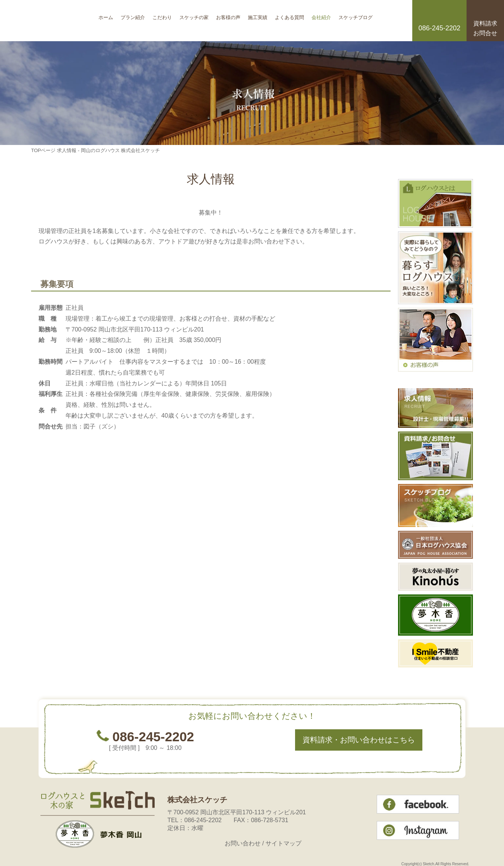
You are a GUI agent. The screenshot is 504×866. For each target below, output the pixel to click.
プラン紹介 (133, 15)
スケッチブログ (356, 15)
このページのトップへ (372, 468)
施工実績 (258, 15)
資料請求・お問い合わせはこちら (359, 740)
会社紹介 (321, 15)
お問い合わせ (243, 843)
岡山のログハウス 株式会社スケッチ (63, 21)
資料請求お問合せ (485, 28)
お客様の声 (228, 15)
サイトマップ (283, 843)
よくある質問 (289, 15)
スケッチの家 (194, 15)
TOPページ (43, 150)
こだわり (162, 15)
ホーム (106, 15)
